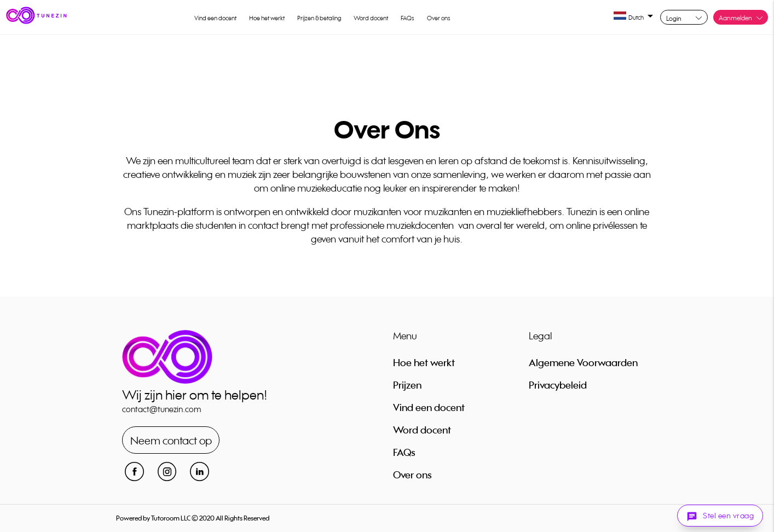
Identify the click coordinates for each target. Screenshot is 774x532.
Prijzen (407, 385)
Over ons (439, 18)
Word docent (371, 18)
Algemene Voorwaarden (583, 362)
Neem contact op (171, 440)
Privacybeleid (558, 385)
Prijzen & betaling (319, 18)
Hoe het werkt (267, 18)
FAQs (408, 18)
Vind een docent (215, 18)
